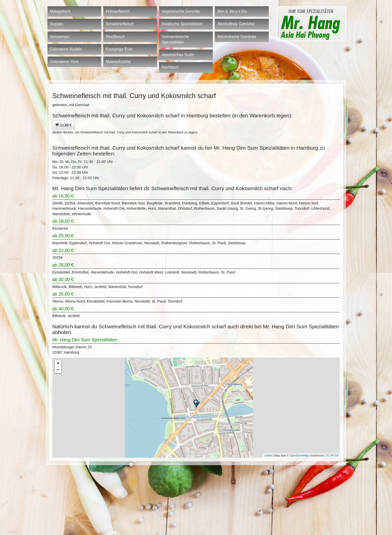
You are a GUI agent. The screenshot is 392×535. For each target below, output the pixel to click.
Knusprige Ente (119, 49)
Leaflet (268, 455)
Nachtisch (170, 67)
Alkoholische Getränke (237, 37)
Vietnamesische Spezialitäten (175, 39)
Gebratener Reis (64, 62)
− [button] (58, 370)
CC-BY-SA (332, 455)
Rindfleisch (115, 37)
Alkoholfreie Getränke (236, 24)
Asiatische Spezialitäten (182, 24)
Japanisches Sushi (178, 55)
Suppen (57, 24)
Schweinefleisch (120, 24)
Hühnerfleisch (118, 11)
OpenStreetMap (299, 455)
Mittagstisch (60, 11)
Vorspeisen (60, 37)
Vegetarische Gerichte (181, 11)
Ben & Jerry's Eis (232, 11)
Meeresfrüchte (118, 62)
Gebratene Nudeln (66, 49)
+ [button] (58, 363)
